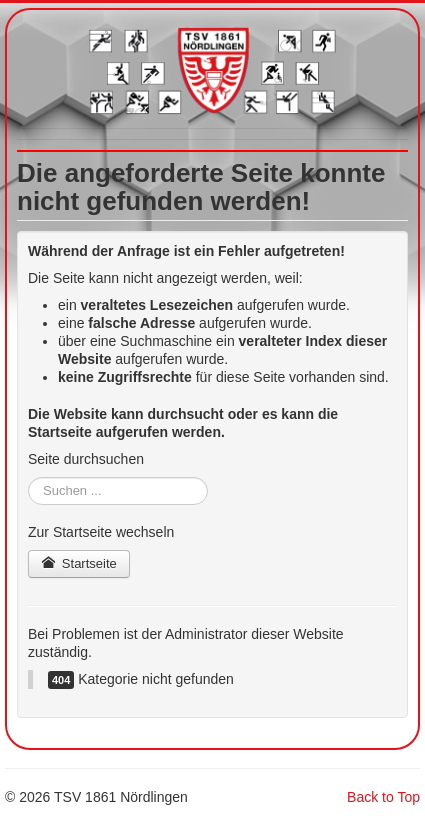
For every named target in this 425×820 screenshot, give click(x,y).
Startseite (79, 563)
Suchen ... (28, 477)
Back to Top (383, 797)
